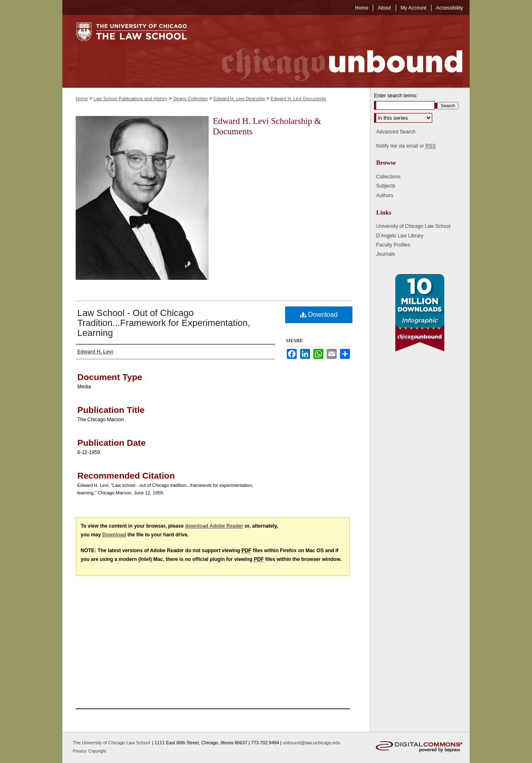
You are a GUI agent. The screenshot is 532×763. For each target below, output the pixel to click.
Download (319, 315)
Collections (388, 177)
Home (82, 99)
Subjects (386, 186)
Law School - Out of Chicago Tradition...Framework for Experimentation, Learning (164, 323)
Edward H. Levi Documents (298, 99)
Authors (385, 195)
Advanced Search (396, 132)
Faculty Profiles (393, 245)
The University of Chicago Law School (111, 743)
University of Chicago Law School (413, 226)
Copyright (97, 751)
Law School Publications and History (131, 99)
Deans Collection (191, 99)
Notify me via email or (406, 146)
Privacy (80, 751)
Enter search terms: (396, 96)
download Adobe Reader (214, 526)
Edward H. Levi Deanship (239, 99)
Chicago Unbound (335, 51)
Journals (385, 254)
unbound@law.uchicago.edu (311, 743)
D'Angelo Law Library (400, 236)
